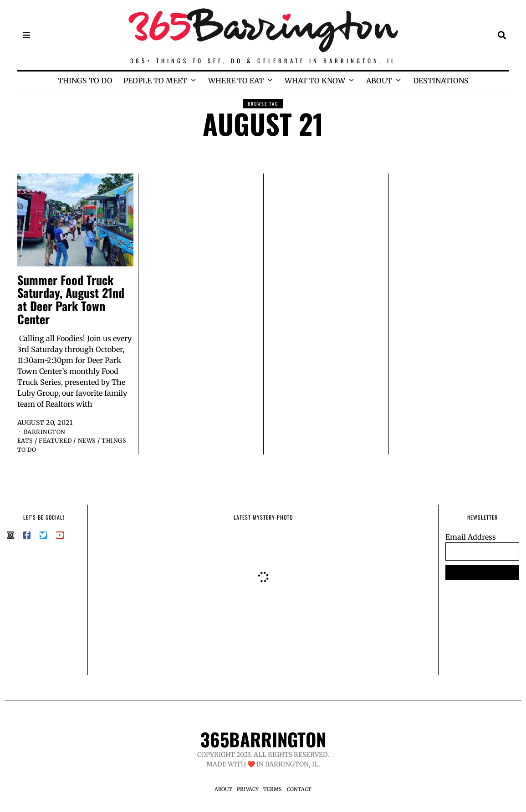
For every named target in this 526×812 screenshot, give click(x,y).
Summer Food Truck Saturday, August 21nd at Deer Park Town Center (71, 299)
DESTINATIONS (441, 81)
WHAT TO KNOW (315, 81)
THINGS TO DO (85, 81)
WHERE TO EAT (236, 81)
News (94, 440)
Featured (59, 440)
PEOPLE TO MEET (155, 81)
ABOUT (379, 81)
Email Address (471, 537)
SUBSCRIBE (483, 572)
